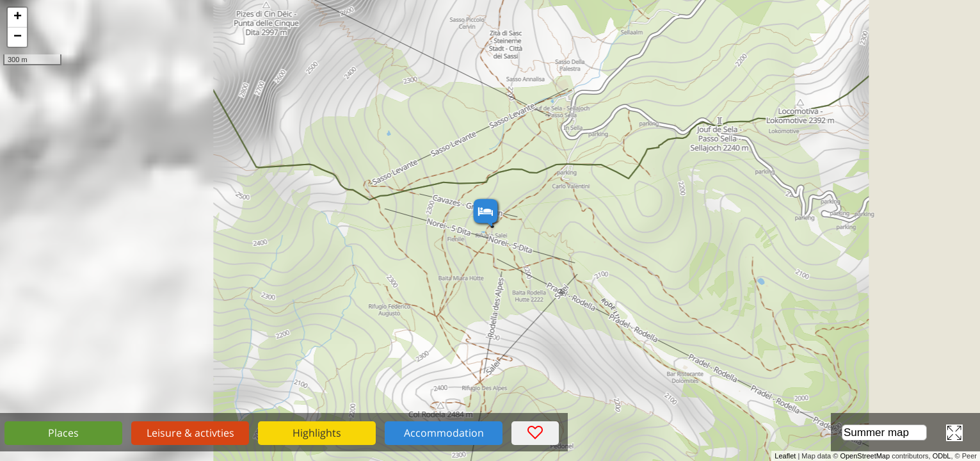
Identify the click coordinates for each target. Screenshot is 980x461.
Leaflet (785, 456)
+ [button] (18, 17)
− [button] (18, 37)
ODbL (942, 456)
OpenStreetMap (865, 456)
